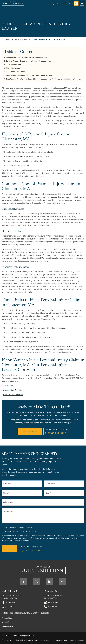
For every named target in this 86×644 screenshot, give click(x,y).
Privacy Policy (20, 640)
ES (76, 4)
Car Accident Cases (14, 65)
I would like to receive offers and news (18, 528)
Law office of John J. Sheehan (16, 40)
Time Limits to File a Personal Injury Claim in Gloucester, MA (29, 75)
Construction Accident (13, 390)
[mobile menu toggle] (82, 3)
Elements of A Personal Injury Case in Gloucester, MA (26, 57)
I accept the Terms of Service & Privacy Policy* (21, 531)
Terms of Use (6, 640)
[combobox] (43, 502)
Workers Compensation (13, 395)
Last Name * (50, 484)
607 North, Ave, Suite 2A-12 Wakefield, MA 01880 (12, 597)
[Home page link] (13, 3)
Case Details (8, 511)
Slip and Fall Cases (13, 68)
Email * (48, 493)
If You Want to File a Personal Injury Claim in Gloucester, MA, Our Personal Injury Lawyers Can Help (44, 79)
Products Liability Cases (15, 72)
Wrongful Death (8, 618)
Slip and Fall (6, 622)
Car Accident (9, 385)
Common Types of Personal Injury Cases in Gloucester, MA (29, 61)
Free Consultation (30, 432)
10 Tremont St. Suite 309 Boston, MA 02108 (54, 597)
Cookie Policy (33, 640)
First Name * (8, 484)
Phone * (6, 493)
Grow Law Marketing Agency (74, 640)
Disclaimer (45, 640)
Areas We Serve (7, 626)
